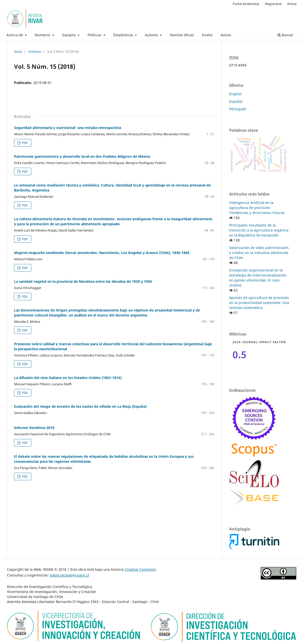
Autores (152, 35)
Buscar (285, 35)
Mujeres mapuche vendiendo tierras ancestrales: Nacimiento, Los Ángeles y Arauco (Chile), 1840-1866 (102, 253)
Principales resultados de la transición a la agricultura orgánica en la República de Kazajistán (259, 230)
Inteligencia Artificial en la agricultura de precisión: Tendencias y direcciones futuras (257, 208)
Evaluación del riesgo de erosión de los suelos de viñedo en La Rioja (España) (80, 406)
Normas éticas (182, 35)
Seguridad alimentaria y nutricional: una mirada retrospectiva (68, 128)
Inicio (18, 51)
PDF (24, 143)
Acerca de (15, 35)
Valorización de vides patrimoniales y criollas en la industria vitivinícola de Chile (259, 253)
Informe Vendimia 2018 (34, 428)
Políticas (95, 35)
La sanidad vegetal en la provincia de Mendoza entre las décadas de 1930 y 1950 (83, 281)
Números (43, 35)
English (235, 94)
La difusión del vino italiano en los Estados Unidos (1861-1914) (68, 378)
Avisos (226, 35)
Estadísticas (124, 35)
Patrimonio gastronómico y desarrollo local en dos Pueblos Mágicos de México (82, 156)
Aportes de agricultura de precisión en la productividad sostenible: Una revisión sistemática (259, 303)
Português (238, 109)
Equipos (70, 35)
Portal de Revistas (246, 4)
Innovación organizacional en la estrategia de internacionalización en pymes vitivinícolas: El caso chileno (258, 278)
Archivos (35, 51)
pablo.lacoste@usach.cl (69, 575)
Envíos (207, 35)
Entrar (292, 4)
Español (236, 101)
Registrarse (273, 4)
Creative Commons (140, 569)
